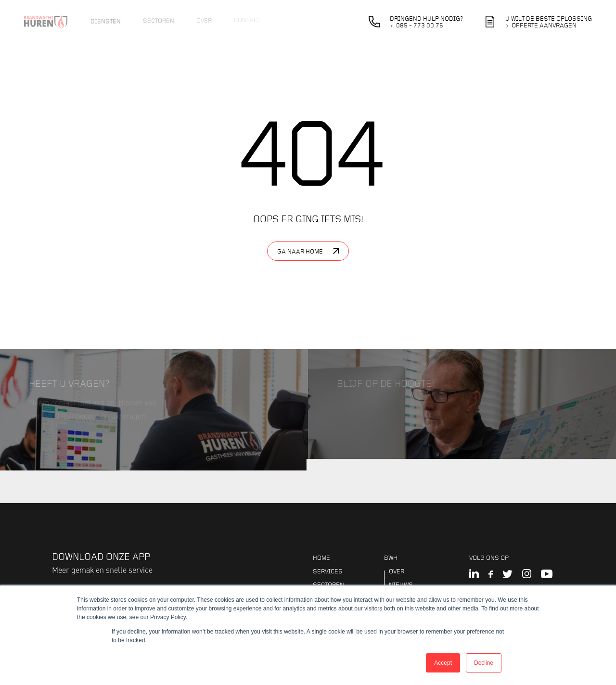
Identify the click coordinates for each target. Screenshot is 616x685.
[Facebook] (491, 575)
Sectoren (159, 19)
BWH (391, 558)
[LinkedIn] (474, 575)
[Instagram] (527, 575)
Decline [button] (484, 663)
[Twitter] (507, 575)
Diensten (106, 20)
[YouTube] (547, 575)
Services (328, 571)
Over (204, 19)
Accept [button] (443, 663)
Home (321, 558)
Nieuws (401, 585)
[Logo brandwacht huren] (52, 22)
